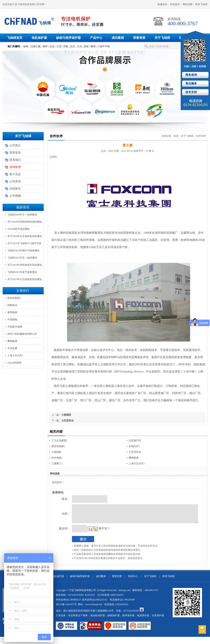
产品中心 (96, 38)
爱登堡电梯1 (58, 446)
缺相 (26, 46)
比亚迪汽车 (135, 440)
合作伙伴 (201, 136)
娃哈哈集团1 (14, 298)
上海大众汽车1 (15, 355)
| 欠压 (79, 46)
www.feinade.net (94, 607)
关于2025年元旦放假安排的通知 (25, 279)
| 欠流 (58, 46)
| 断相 (92, 46)
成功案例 (118, 38)
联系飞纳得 (201, 4)
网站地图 (188, 4)
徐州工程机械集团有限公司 (22, 334)
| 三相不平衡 (103, 46)
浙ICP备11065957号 (66, 607)
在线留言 (175, 4)
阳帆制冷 (12, 305)
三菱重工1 (57, 463)
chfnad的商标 (14, 363)
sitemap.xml (125, 593)
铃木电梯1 (57, 458)
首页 (176, 136)
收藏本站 (162, 4)
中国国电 (12, 320)
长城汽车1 (134, 446)
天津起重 (12, 348)
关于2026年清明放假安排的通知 (25, 222)
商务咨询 (191, 75)
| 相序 (44, 46)
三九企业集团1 (59, 440)
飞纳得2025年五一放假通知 (22, 258)
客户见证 (15, 174)
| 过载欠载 (35, 46)
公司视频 (15, 196)
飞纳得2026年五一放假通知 (22, 215)
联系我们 (15, 160)
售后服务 (191, 83)
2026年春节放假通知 (18, 229)
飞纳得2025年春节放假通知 (22, 272)
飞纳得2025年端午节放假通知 (23, 251)
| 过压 (72, 46)
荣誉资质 (139, 38)
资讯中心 (133, 579)
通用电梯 (12, 312)
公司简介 (15, 145)
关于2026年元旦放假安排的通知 (25, 236)
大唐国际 (66, 415)
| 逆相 (86, 46)
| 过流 (51, 46)
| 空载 (65, 46)
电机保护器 (39, 38)
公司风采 (15, 181)
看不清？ (96, 532)
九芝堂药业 (67, 421)
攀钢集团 (12, 341)
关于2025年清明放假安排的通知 (25, 265)
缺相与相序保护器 (68, 38)
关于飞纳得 (162, 38)
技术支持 (191, 92)
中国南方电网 (15, 327)
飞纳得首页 (15, 38)
